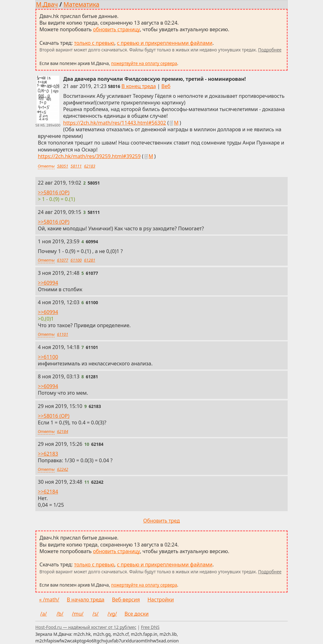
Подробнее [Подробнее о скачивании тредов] (270, 50)
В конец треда (139, 86)
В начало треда (86, 600)
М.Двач (47, 4)
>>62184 (48, 492)
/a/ (44, 614)
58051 (63, 166)
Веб (166, 86)
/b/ (60, 614)
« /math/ (49, 600)
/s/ (96, 614)
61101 (63, 334)
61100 (76, 260)
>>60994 (48, 282)
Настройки (161, 600)
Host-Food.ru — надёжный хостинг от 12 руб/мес (86, 627)
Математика (81, 4)
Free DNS (150, 627)
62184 (63, 431)
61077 (63, 260)
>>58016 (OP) (54, 192)
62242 (63, 469)
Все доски (137, 614)
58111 (76, 166)
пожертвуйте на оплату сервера (144, 63)
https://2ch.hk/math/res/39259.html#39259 (89, 156)
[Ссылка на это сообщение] (114, 86)
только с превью (94, 43)
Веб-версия (126, 600)
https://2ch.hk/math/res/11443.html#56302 (115, 123)
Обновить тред (161, 521)
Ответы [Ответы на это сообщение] (46, 166)
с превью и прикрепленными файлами (165, 43)
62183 (90, 166)
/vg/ (112, 614)
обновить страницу (117, 29)
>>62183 (48, 454)
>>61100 (48, 357)
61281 (90, 260)
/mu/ (78, 614)
